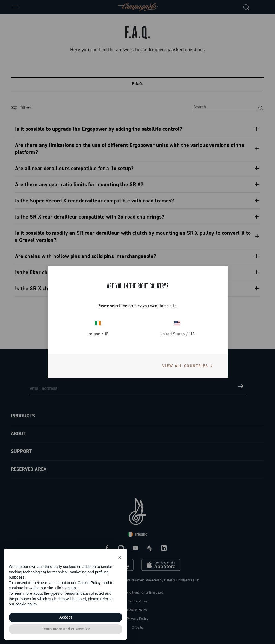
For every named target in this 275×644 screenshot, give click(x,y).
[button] (120, 558)
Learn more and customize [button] (65, 629)
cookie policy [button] (26, 604)
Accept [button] (66, 617)
